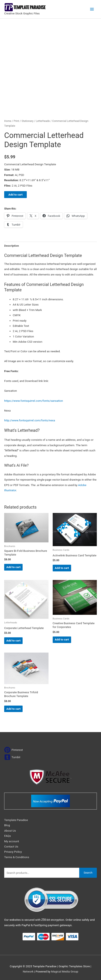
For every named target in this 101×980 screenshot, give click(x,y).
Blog (7, 825)
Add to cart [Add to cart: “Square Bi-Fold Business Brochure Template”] (13, 567)
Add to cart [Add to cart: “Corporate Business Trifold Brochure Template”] (13, 709)
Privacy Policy (13, 852)
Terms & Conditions (17, 857)
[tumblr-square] (12, 757)
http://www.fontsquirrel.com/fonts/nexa (30, 420)
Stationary (27, 121)
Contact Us (11, 846)
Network (28, 971)
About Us (10, 831)
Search (88, 873)
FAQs (8, 836)
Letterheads (43, 121)
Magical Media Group (65, 971)
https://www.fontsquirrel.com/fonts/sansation (34, 401)
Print (16, 121)
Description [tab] (12, 246)
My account (12, 841)
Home (8, 121)
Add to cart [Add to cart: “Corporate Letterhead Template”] (13, 640)
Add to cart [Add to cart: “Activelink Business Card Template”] (62, 568)
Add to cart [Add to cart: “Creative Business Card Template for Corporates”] (62, 639)
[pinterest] (14, 750)
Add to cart (15, 194)
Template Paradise (16, 820)
